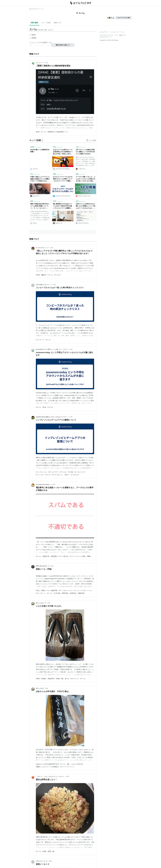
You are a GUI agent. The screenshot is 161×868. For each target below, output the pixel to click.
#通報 (89, 556)
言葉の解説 (34, 23)
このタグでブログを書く (124, 18)
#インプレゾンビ (42, 472)
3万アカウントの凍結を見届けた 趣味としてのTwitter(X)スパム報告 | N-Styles (85, 152)
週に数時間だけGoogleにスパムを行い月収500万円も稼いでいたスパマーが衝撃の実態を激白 (63, 206)
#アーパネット (41, 593)
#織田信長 (81, 593)
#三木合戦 (57, 593)
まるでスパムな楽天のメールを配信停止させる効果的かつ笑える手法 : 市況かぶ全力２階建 (63, 152)
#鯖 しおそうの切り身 (75, 764)
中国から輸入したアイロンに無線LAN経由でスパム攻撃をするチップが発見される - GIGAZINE (40, 179)
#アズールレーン (58, 475)
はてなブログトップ (106, 37)
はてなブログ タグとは (106, 35)
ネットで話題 (46, 23)
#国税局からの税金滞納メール (58, 132)
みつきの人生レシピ (42, 248)
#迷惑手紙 (54, 590)
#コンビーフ (40, 340)
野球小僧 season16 (41, 566)
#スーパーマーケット (67, 767)
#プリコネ (63, 472)
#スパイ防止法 (63, 556)
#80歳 (58, 679)
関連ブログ (58, 23)
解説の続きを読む (63, 45)
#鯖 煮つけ (65, 679)
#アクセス (58, 275)
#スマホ (50, 407)
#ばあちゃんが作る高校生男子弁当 (47, 764)
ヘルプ (116, 35)
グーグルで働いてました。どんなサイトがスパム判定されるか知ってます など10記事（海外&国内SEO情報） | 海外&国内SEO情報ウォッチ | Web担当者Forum (86, 179)
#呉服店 (44, 679)
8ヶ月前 (53, 484)
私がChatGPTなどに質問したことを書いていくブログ (51, 349)
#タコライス (75, 679)
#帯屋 (38, 679)
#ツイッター (40, 475)
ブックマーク (36, 147)
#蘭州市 (44, 275)
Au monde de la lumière (43, 484)
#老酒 (44, 851)
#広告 (44, 407)
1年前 (46, 688)
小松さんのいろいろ (42, 861)
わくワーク (39, 63)
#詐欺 (38, 132)
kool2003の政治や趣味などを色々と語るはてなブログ (51, 417)
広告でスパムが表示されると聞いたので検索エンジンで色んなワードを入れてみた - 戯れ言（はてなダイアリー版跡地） (86, 206)
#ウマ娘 (70, 472)
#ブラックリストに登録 (78, 556)
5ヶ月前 (46, 63)
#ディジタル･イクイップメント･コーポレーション (75, 590)
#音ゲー (67, 475)
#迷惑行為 (46, 556)
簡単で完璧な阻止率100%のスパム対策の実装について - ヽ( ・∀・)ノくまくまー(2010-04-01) (40, 206)
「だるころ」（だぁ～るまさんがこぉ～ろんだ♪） (50, 776)
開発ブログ (122, 35)
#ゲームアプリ (53, 472)
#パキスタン (75, 475)
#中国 (38, 275)
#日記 (38, 590)
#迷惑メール (45, 590)
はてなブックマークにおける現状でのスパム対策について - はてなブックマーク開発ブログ (63, 179)
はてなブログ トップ (36, 9)
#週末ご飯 (51, 851)
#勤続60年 (51, 679)
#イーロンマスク (80, 472)
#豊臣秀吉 (65, 593)
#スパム (44, 132)
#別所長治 (73, 593)
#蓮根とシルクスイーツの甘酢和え (47, 767)
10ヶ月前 (51, 566)
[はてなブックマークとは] (42, 140)
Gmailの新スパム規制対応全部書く (40, 151)
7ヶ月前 (51, 248)
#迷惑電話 (54, 556)
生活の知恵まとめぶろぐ (43, 285)
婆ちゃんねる (40, 603)
